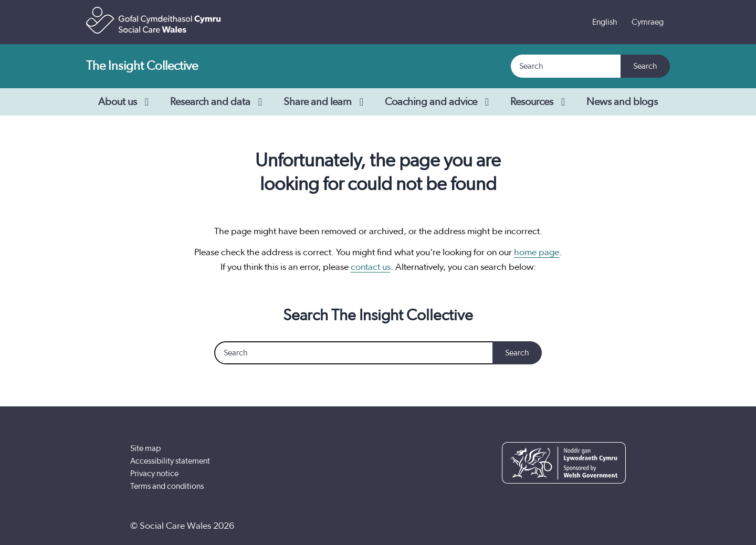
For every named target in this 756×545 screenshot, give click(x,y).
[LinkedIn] (614, 526)
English (605, 22)
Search (645, 66)
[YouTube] (582, 526)
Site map (145, 448)
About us (126, 102)
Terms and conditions (167, 486)
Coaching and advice (439, 102)
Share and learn (326, 102)
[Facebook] (550, 526)
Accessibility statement (170, 461)
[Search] (566, 66)
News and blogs (622, 102)
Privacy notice (154, 474)
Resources (540, 102)
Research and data (218, 102)
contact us (371, 267)
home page (537, 253)
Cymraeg (648, 22)
